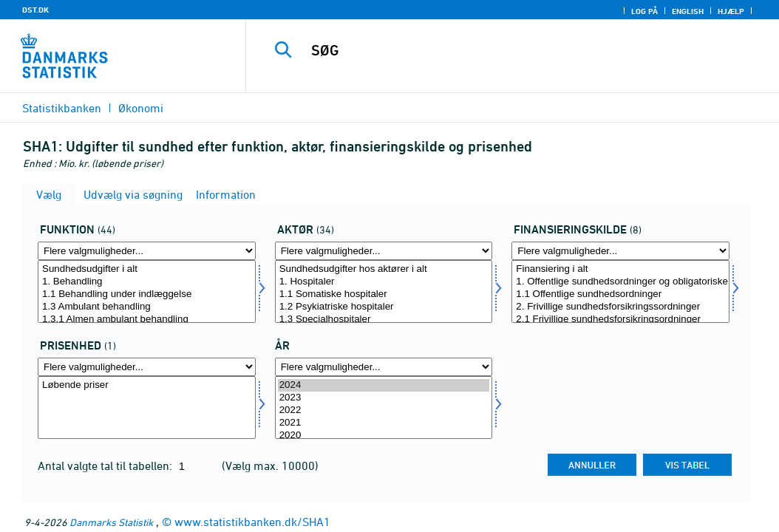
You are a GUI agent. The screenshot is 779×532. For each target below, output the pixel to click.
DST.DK (35, 10)
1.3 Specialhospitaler (384, 320)
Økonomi (141, 108)
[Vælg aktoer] (384, 291)
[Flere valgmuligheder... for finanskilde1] (620, 251)
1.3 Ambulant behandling (147, 307)
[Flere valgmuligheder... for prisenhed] (147, 367)
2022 (384, 410)
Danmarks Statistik (111, 522)
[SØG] (516, 50)
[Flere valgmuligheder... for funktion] (147, 251)
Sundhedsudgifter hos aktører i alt (384, 269)
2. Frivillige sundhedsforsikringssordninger (620, 307)
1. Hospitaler (384, 282)
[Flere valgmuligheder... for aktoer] (384, 251)
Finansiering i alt (620, 269)
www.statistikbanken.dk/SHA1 (252, 522)
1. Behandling (147, 282)
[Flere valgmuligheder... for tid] (384, 367)
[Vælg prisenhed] (147, 407)
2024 (384, 385)
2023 (384, 398)
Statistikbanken (62, 108)
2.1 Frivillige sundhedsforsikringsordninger (620, 320)
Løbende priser (147, 385)
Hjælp (731, 11)
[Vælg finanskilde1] (620, 291)
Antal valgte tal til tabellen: (106, 465)
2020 (384, 436)
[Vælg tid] (384, 407)
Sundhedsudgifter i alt (147, 269)
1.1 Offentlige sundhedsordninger (620, 294)
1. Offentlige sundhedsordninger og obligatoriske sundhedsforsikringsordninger (620, 282)
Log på (644, 11)
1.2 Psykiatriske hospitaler (384, 307)
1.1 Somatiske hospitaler (384, 294)
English (688, 11)
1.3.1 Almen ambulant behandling (147, 320)
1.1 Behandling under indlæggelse (147, 294)
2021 (384, 423)
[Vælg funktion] (147, 291)
